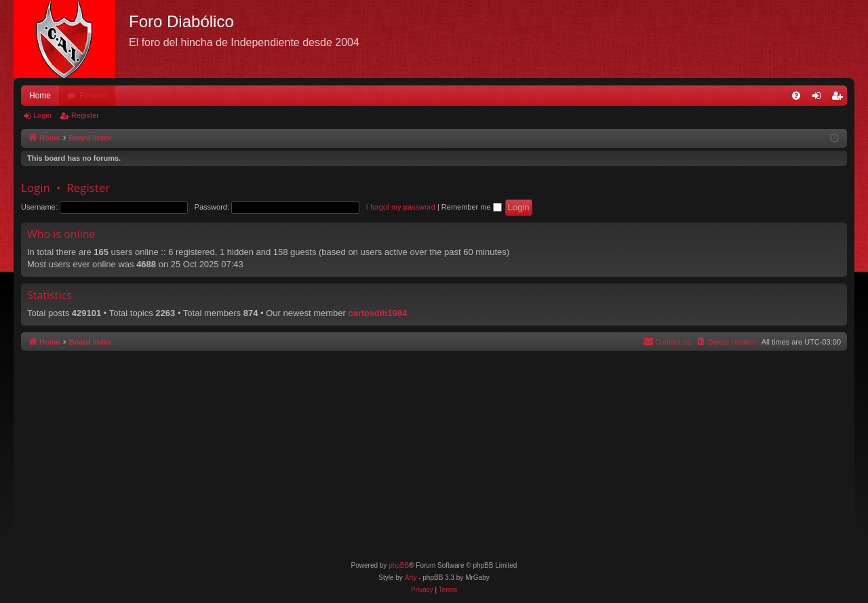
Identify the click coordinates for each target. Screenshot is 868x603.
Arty (411, 578)
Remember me (472, 207)
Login (42, 115)
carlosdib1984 (378, 313)
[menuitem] (796, 96)
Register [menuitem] (840, 98)
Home (40, 96)
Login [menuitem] (820, 98)
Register (85, 115)
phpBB (399, 565)
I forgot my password (401, 207)
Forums (93, 96)
